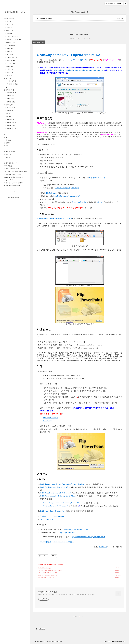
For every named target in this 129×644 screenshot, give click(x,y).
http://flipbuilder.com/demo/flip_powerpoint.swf (88, 537)
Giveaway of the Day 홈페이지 (76, 60)
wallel (124, 641)
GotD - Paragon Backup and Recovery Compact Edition (63, 503)
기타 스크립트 (12, 36)
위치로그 (7, 143)
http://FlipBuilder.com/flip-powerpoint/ (66, 196)
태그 (5, 137)
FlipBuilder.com (52, 193)
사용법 (10, 54)
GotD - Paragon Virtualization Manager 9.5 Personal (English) (62, 484)
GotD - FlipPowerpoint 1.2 (44, 19)
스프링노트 (103, 547)
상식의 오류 (11, 81)
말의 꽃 (10, 96)
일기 (7, 114)
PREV (75, 616)
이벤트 (10, 111)
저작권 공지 (8, 157)
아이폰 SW (11, 119)
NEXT (84, 616)
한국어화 (11, 60)
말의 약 (10, 99)
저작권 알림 (8, 154)
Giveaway (12, 57)
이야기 (8, 78)
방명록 (6, 146)
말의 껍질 (11, 102)
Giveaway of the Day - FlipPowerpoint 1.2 (68, 55)
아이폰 (8, 116)
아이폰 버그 (11, 128)
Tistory (113, 641)
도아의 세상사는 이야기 (11, 163)
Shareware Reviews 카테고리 (63, 542)
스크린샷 (11, 63)
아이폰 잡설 (11, 122)
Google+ (60, 641)
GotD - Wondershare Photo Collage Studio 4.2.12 (58, 496)
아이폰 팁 (11, 125)
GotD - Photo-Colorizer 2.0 (46, 577)
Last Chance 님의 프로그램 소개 (14, 177)
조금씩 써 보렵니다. (10, 152)
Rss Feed (37, 641)
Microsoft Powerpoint (62, 188)
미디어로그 (8, 140)
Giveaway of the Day (79, 202)
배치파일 (11, 33)
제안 (9, 27)
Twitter (44, 641)
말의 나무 (9, 90)
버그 (10, 24)
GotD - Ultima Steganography (47, 575)
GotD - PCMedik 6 (43, 568)
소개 (10, 48)
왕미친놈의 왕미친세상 (15, 12)
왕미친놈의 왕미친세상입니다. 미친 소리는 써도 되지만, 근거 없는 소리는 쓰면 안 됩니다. (66, 595)
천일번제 (11, 93)
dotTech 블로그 (46, 542)
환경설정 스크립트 (14, 39)
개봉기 (10, 69)
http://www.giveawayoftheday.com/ (75, 530)
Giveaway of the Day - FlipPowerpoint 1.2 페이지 (54, 218)
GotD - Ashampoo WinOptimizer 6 (55, 506)
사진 (9, 75)
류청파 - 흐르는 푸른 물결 (12, 169)
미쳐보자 (8, 105)
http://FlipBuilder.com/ (67, 533)
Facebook (49, 641)
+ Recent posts (40, 629)
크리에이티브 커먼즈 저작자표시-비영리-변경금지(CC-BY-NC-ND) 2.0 (78, 70)
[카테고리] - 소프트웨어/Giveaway (52, 516)
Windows (11, 45)
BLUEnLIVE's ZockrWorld (12, 186)
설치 (9, 51)
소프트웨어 (9, 42)
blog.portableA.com (10, 180)
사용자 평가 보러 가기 (97, 178)
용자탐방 (11, 108)
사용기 (10, 72)
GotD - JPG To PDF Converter (47, 573)
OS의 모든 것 (8, 166)
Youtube (54, 641)
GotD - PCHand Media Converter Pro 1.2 (50, 570)
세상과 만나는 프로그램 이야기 (14, 183)
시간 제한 (101, 202)
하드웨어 (8, 66)
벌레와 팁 (9, 19)
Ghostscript (75, 188)
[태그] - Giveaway (46, 519)
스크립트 (8, 30)
